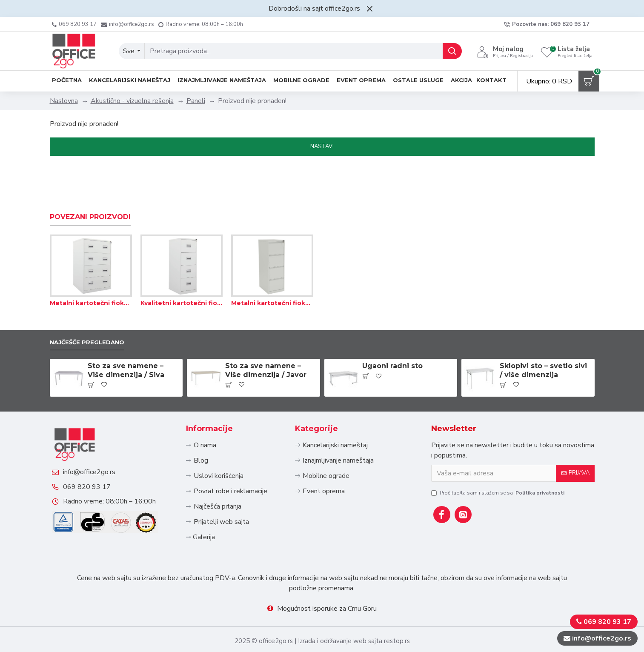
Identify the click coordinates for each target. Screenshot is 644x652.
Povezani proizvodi (90, 185)
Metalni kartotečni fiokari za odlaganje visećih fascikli (91, 272)
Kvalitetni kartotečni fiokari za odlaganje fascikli (182, 272)
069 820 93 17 (95, 478)
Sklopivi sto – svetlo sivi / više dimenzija (543, 340)
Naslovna (64, 101)
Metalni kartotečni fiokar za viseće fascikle (272, 272)
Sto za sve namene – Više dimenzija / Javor (266, 340)
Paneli (196, 101)
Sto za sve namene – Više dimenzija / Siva (126, 340)
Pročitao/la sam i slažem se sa (498, 463)
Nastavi (322, 146)
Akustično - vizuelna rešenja (132, 101)
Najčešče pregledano (94, 311)
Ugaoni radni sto (392, 336)
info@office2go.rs (98, 455)
